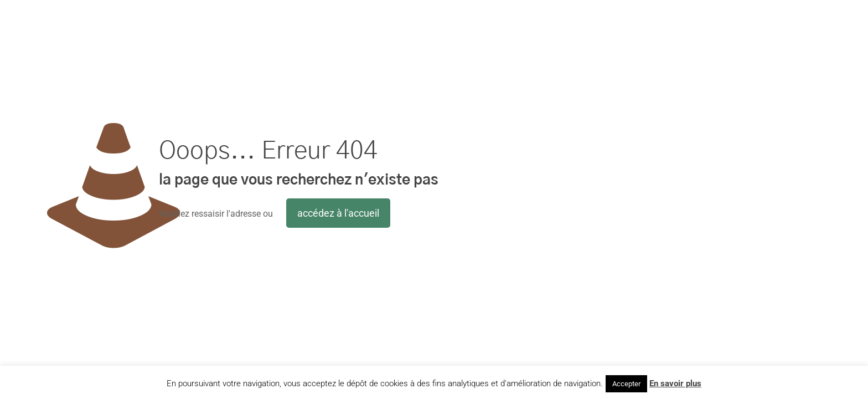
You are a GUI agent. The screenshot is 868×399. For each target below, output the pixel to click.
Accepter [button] (626, 384)
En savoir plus (675, 383)
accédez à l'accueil (338, 213)
